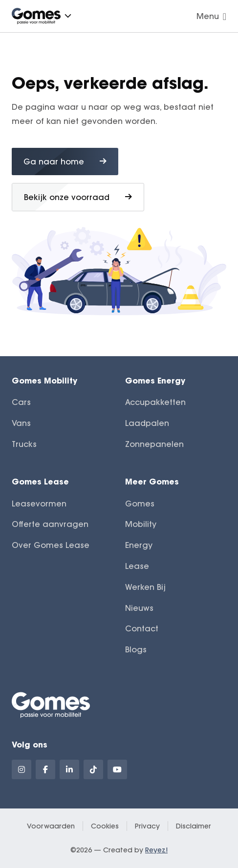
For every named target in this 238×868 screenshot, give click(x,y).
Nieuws (139, 608)
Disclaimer (194, 826)
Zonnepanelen (154, 444)
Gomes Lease (40, 481)
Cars (21, 402)
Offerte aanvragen (50, 524)
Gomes (140, 504)
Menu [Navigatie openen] (211, 16)
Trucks (24, 444)
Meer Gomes (152, 481)
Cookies (105, 826)
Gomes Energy (155, 380)
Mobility (141, 524)
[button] (68, 16)
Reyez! (156, 850)
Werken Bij (145, 587)
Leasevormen (39, 504)
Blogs (136, 649)
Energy (139, 545)
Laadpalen (147, 423)
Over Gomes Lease (51, 545)
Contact (142, 628)
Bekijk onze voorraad (78, 197)
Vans (21, 423)
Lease (137, 566)
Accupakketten (155, 402)
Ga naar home (65, 161)
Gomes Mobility (44, 380)
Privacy (147, 826)
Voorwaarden (51, 826)
